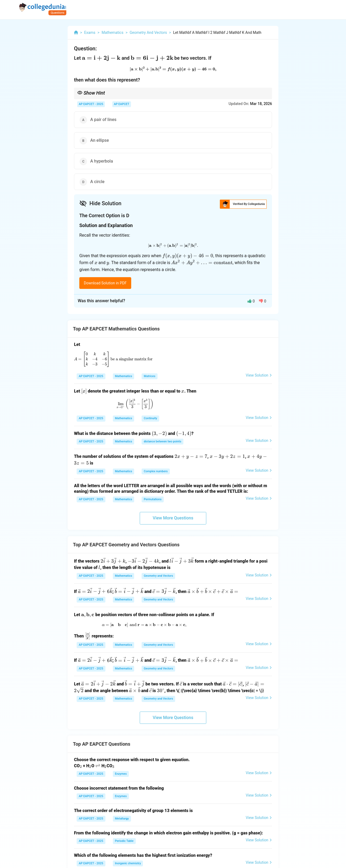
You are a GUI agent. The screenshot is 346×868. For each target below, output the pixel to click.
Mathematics (124, 376)
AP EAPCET (122, 104)
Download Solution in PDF (105, 283)
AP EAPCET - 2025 (91, 104)
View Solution (259, 375)
